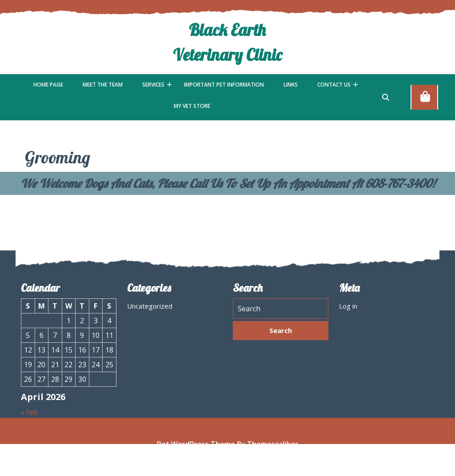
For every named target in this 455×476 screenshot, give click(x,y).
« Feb (30, 415)
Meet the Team (103, 85)
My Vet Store (192, 106)
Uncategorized (150, 308)
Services (153, 85)
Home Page (48, 85)
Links (291, 85)
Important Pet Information (224, 85)
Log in (348, 308)
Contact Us (334, 85)
